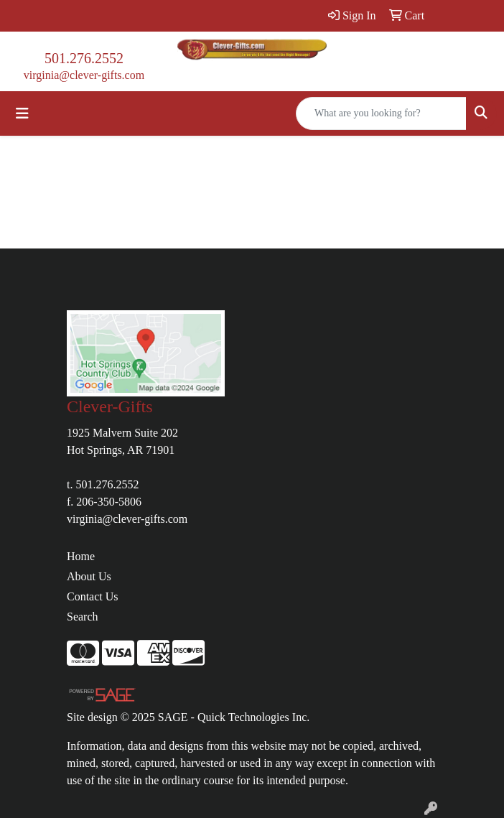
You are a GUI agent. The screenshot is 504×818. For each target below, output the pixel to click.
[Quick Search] (381, 113)
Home (81, 556)
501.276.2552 (84, 58)
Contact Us (93, 596)
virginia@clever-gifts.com (84, 75)
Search (83, 617)
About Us (89, 576)
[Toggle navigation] (22, 113)
